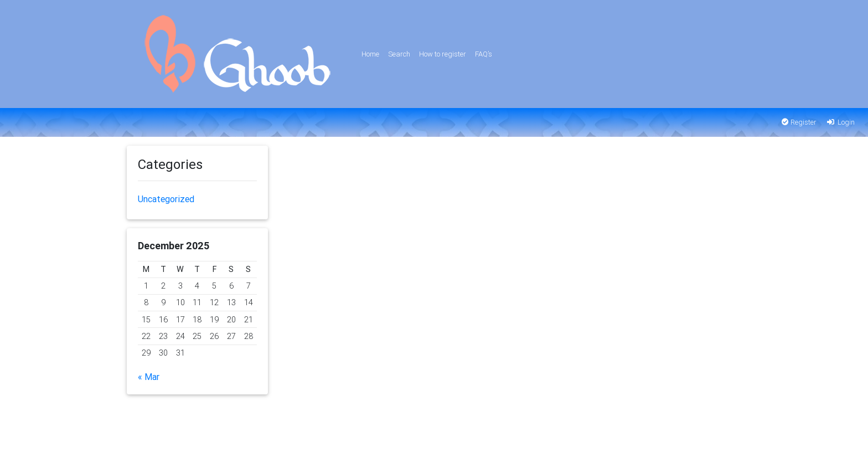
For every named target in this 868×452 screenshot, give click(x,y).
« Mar (149, 377)
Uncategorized (166, 199)
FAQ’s (484, 54)
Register (799, 122)
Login (840, 122)
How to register (443, 54)
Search (399, 54)
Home (370, 54)
